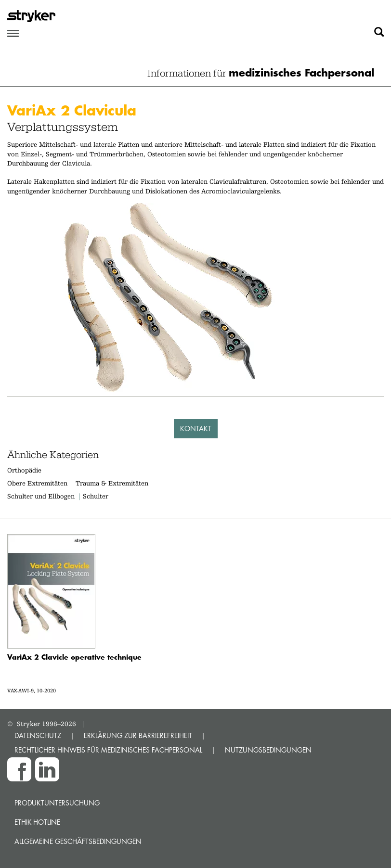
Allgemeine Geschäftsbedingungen (78, 841)
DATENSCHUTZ (38, 735)
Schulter (96, 496)
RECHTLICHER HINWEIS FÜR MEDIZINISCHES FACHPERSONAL (108, 750)
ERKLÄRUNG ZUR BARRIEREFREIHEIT (138, 735)
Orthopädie (24, 470)
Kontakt (196, 428)
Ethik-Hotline (37, 822)
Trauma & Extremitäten (112, 483)
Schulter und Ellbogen (41, 496)
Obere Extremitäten (37, 483)
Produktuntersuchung (57, 803)
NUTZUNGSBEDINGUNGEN (268, 750)
